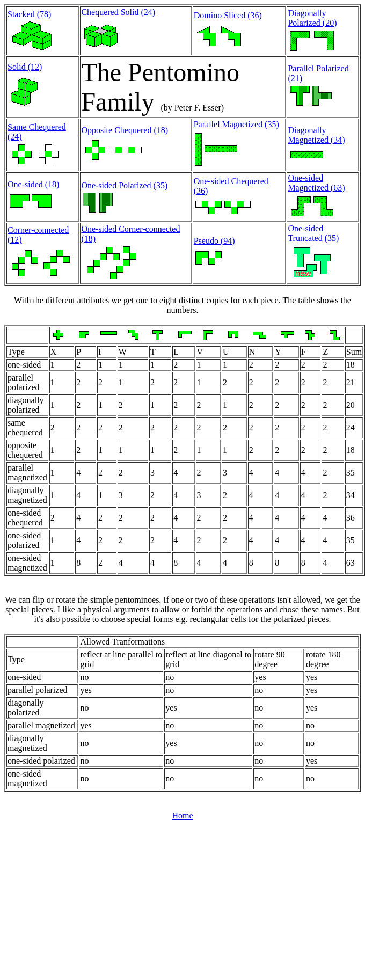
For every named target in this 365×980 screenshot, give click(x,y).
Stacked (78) (29, 14)
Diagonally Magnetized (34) (316, 135)
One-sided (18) (33, 184)
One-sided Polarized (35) (124, 185)
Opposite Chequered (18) (125, 130)
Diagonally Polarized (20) (312, 18)
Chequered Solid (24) (118, 12)
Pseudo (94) (214, 241)
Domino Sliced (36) (228, 15)
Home (182, 816)
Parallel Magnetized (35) (236, 124)
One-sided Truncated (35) (313, 233)
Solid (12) (25, 67)
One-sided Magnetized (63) (316, 183)
